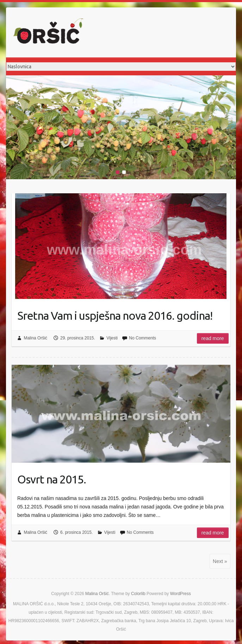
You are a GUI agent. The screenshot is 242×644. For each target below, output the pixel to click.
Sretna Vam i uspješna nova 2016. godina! (115, 315)
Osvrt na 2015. (52, 479)
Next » (220, 561)
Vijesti (112, 338)
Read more (213, 338)
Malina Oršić (35, 338)
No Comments (142, 338)
